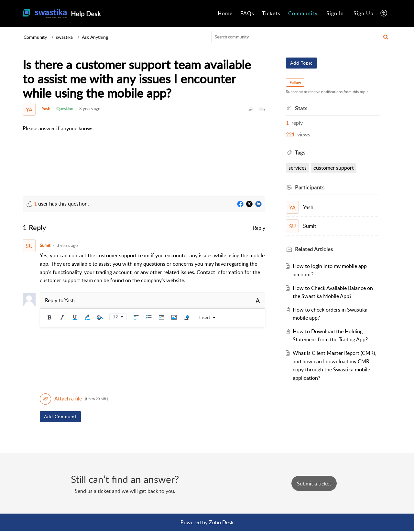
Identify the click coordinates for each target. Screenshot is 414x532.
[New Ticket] (314, 484)
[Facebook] (240, 204)
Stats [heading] (301, 108)
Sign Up (364, 13)
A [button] (258, 301)
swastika (64, 37)
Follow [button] (295, 83)
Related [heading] (314, 249)
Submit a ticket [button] (314, 484)
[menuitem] (225, 14)
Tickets (271, 13)
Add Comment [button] (60, 416)
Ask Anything (95, 37)
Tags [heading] (300, 153)
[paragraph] (58, 129)
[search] (301, 37)
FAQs (247, 13)
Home (225, 13)
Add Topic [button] (301, 63)
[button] (384, 14)
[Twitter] (249, 204)
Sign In (335, 13)
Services (298, 168)
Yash (46, 109)
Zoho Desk (221, 522)
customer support (334, 168)
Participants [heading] (310, 187)
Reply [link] (259, 228)
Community (303, 13)
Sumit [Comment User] (45, 245)
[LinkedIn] (258, 204)
